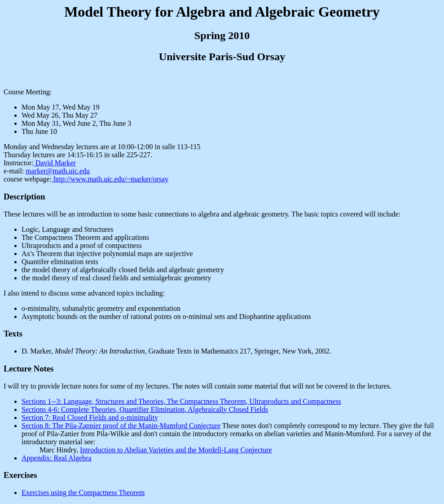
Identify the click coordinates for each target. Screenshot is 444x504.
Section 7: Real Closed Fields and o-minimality (90, 418)
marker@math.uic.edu (58, 171)
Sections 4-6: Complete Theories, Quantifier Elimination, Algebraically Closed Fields (145, 409)
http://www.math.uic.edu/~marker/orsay (110, 179)
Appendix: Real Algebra (57, 458)
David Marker (55, 163)
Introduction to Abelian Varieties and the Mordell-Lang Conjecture (176, 450)
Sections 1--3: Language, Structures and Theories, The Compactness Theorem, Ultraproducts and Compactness (181, 401)
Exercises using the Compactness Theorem (83, 493)
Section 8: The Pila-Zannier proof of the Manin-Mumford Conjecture (121, 426)
